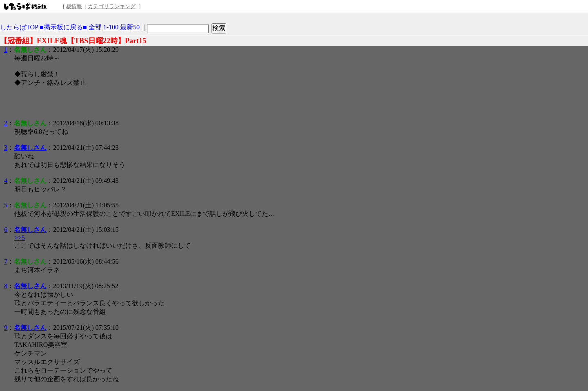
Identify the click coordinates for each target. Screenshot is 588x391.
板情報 (74, 6)
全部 (95, 27)
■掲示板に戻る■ (63, 27)
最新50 (130, 27)
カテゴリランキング (112, 6)
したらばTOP (19, 27)
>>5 (20, 238)
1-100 (111, 27)
